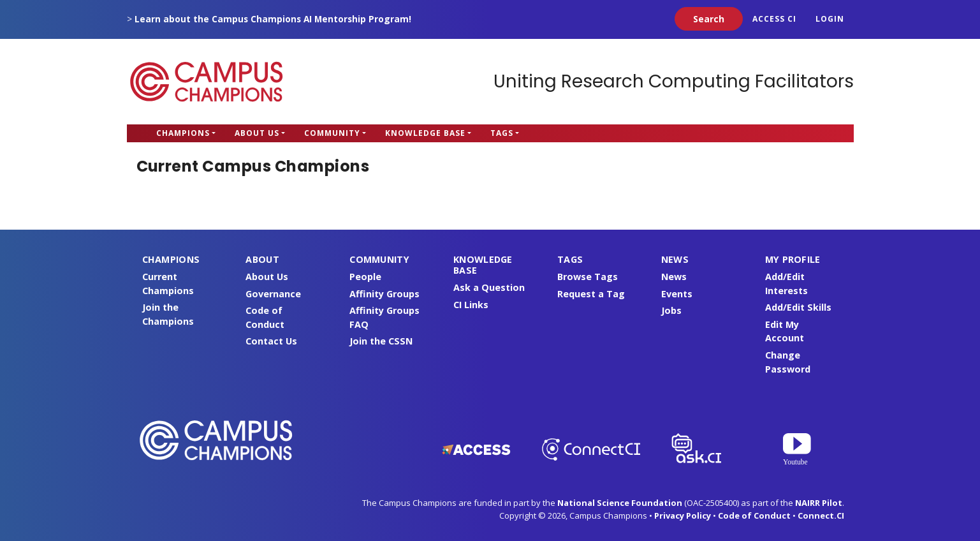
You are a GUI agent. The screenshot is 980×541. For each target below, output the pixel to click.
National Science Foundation (620, 503)
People (365, 277)
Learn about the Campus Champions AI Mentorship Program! (273, 19)
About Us (257, 133)
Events (677, 294)
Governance (273, 294)
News (674, 277)
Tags (502, 133)
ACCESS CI (774, 19)
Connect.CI (821, 515)
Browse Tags (588, 277)
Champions (183, 133)
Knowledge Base (425, 133)
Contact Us (271, 341)
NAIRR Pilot (819, 503)
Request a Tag (591, 294)
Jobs (671, 310)
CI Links (471, 305)
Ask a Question (489, 287)
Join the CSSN (381, 341)
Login (830, 19)
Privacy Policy (683, 515)
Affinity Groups (384, 294)
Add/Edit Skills (798, 307)
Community (332, 133)
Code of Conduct (754, 515)
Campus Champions (207, 82)
